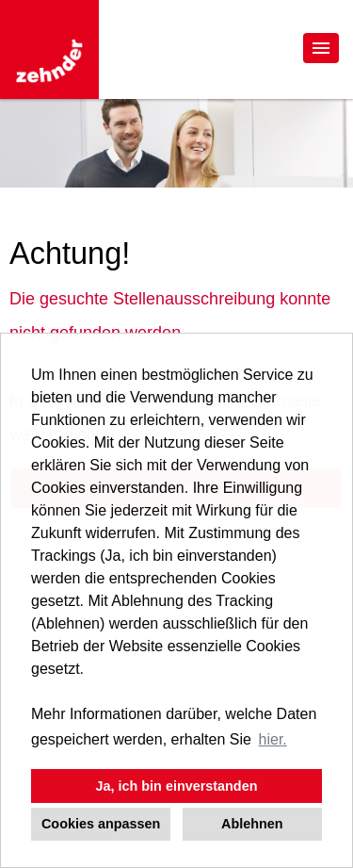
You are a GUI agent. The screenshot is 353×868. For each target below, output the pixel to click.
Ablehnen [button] (252, 824)
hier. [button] (273, 739)
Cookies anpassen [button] (101, 824)
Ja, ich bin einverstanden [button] (177, 786)
